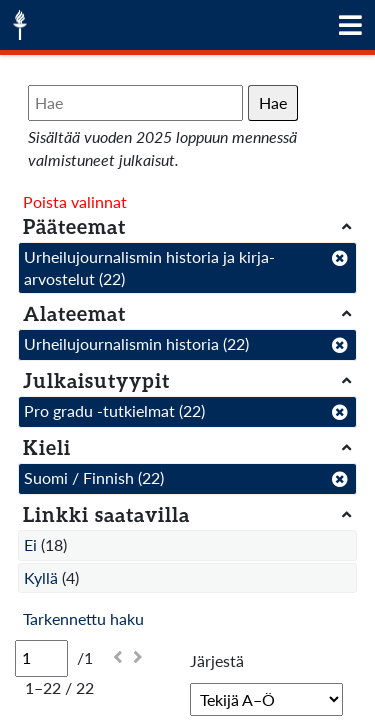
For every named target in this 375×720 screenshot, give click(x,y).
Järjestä (217, 660)
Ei (30, 544)
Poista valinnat (75, 201)
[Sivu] (41, 658)
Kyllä (41, 577)
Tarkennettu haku (83, 618)
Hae (273, 102)
